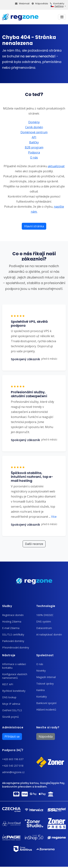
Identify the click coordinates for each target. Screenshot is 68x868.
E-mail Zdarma (11, 628)
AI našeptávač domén (49, 634)
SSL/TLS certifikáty (13, 634)
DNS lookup (9, 697)
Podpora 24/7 (13, 750)
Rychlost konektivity (14, 691)
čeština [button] (57, 6)
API (34, 137)
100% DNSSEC (45, 615)
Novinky (41, 671)
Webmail (22, 4)
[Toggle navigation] (62, 17)
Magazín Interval (46, 677)
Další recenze (34, 544)
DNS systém (44, 622)
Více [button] (53, 517)
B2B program (34, 147)
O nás (34, 157)
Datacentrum (44, 628)
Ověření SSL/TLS (12, 710)
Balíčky (34, 142)
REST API (8, 684)
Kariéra (40, 690)
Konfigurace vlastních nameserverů (15, 676)
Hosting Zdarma (12, 622)
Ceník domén (34, 127)
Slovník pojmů (11, 717)
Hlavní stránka (34, 226)
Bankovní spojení (46, 703)
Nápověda (40, 4)
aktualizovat (56, 166)
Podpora (34, 152)
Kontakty (57, 4)
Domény (34, 122)
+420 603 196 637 (13, 759)
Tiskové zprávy (45, 684)
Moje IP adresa (11, 704)
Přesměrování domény (16, 647)
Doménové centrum (34, 132)
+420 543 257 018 (13, 766)
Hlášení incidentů (46, 710)
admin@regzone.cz (13, 772)
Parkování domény (13, 641)
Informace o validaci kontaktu (14, 666)
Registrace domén (13, 615)
